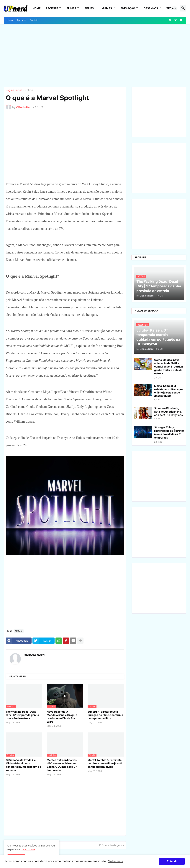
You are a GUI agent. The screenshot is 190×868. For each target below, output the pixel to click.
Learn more (28, 849)
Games (107, 8)
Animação (128, 8)
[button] (174, 8)
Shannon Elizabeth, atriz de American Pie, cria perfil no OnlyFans (168, 412)
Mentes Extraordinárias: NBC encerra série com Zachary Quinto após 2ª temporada (62, 765)
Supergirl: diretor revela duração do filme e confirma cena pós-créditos (105, 715)
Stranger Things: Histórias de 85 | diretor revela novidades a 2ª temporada (169, 432)
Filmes (71, 8)
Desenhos (151, 8)
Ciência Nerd (34, 655)
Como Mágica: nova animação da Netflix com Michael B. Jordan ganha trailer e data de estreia (169, 367)
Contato (34, 20)
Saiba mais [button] (115, 861)
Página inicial (14, 90)
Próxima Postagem (110, 845)
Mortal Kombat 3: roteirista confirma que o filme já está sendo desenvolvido (105, 763)
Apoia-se (22, 20)
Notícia (29, 90)
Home (37, 8)
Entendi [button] (172, 861)
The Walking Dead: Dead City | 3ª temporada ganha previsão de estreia (22, 715)
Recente (52, 8)
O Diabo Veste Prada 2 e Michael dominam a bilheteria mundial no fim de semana (23, 765)
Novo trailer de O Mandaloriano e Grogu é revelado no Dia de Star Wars (62, 717)
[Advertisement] (95, 55)
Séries (89, 8)
